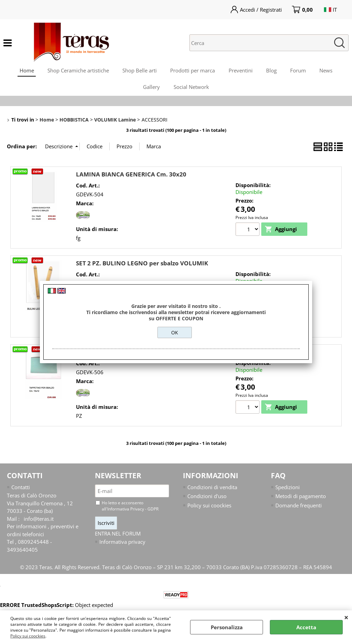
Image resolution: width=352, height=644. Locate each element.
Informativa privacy (122, 543)
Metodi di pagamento (301, 497)
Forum (299, 71)
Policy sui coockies (28, 636)
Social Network (191, 88)
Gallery (151, 88)
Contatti (21, 488)
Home (26, 71)
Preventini (241, 71)
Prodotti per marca (192, 71)
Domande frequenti (299, 506)
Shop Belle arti (139, 71)
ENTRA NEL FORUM (118, 534)
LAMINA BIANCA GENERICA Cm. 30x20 (131, 175)
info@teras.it (39, 520)
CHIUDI (346, 617)
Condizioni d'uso (207, 497)
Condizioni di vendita (212, 488)
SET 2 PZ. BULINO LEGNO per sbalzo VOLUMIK (142, 264)
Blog (272, 71)
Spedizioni (288, 488)
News (327, 71)
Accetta (306, 627)
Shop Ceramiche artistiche (78, 71)
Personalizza (227, 627)
